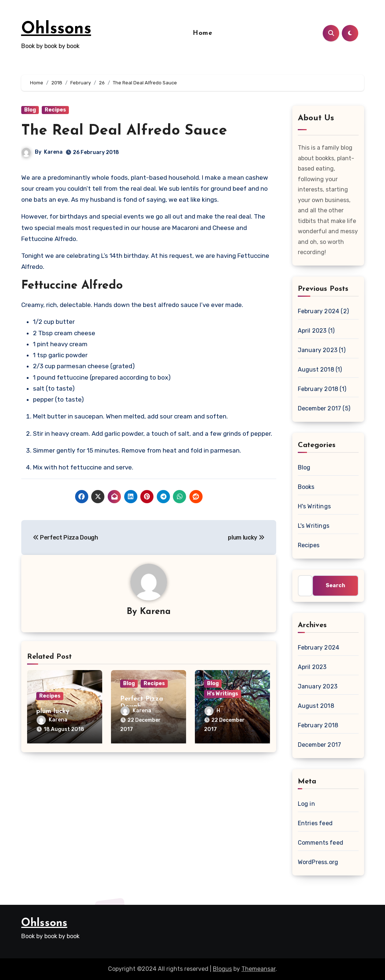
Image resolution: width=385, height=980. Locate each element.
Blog (30, 110)
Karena (53, 152)
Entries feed (315, 823)
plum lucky (246, 537)
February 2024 (319, 311)
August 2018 (316, 370)
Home (202, 33)
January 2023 (318, 350)
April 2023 (312, 331)
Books (306, 487)
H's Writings (223, 694)
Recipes (55, 110)
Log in (306, 804)
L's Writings (314, 526)
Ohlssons (56, 29)
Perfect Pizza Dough (66, 537)
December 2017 (320, 408)
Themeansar (258, 969)
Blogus (222, 969)
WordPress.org (318, 862)
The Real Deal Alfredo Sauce (124, 131)
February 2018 (318, 389)
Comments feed (321, 843)
